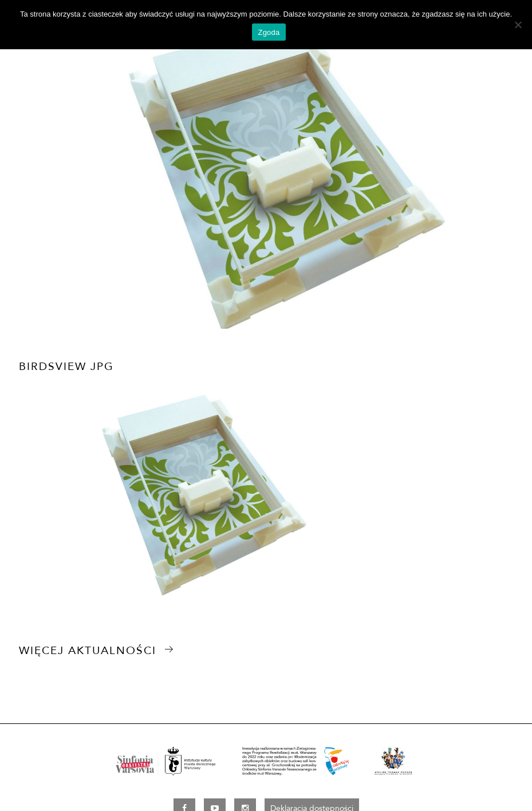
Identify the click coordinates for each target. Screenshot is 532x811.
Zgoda (269, 32)
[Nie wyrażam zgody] (518, 25)
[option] (266, 180)
